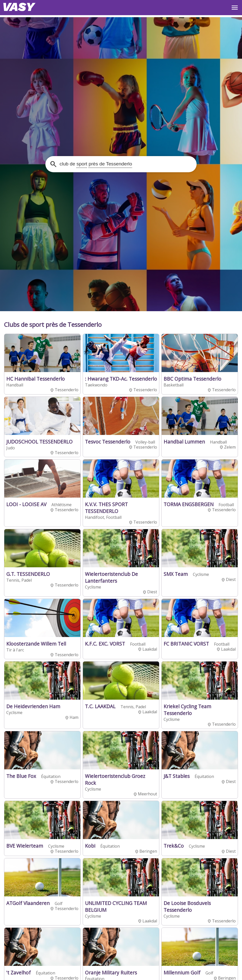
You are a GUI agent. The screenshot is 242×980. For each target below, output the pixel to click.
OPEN (235, 8)
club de (95, 164)
